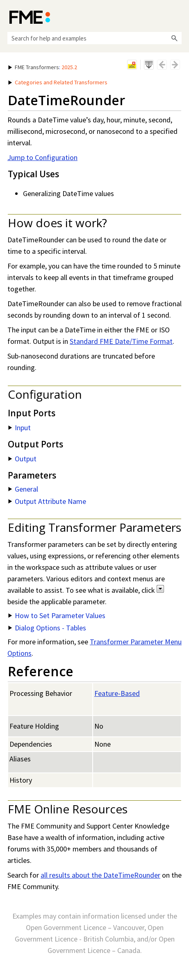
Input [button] (19, 428)
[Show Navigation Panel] (177, 16)
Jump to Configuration (42, 157)
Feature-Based (117, 693)
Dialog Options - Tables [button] (47, 628)
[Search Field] (94, 38)
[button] (174, 38)
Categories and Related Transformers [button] (58, 82)
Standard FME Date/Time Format (121, 341)
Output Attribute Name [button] (47, 501)
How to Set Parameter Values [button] (57, 615)
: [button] (43, 67)
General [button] (23, 489)
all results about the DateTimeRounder (100, 875)
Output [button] (22, 459)
